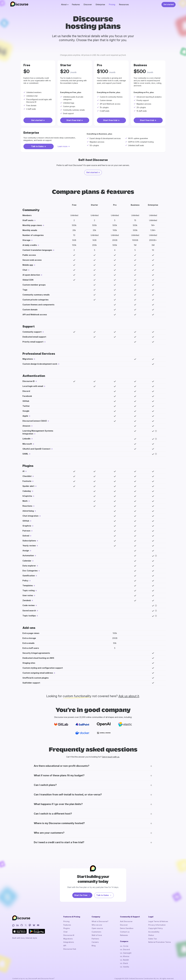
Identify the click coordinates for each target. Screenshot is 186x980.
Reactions (27, 506)
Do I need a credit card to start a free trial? (59, 842)
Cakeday (27, 491)
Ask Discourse (126, 921)
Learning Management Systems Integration (38, 432)
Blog (94, 946)
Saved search (29, 611)
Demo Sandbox (127, 928)
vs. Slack (124, 963)
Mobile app (28, 265)
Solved (26, 536)
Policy (25, 581)
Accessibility (154, 932)
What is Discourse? (100, 921)
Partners (95, 939)
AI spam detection (31, 275)
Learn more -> (64, 146)
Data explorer (29, 566)
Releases (124, 935)
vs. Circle (124, 946)
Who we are (97, 925)
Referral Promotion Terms (160, 942)
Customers (96, 932)
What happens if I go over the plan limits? (58, 804)
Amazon (26, 426)
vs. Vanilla (124, 967)
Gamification (29, 576)
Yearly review (29, 546)
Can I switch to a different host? (53, 814)
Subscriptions (29, 541)
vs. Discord (125, 949)
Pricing (112, 4)
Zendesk (27, 600)
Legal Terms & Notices (158, 921)
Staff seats (28, 220)
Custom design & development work (40, 364)
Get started (169, 4)
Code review (29, 605)
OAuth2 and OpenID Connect (36, 449)
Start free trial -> (75, 120)
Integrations (69, 942)
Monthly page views (32, 225)
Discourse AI (69, 935)
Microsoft (27, 444)
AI (23, 471)
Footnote (27, 481)
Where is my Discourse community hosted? (59, 823)
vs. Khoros (125, 956)
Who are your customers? (49, 833)
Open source (97, 928)
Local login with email (33, 386)
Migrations (28, 359)
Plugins (67, 928)
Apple (25, 416)
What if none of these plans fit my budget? (59, 775)
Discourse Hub (70, 949)
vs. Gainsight (126, 953)
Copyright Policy (156, 928)
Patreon (26, 531)
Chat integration (30, 516)
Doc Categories (30, 571)
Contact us (125, 932)
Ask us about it (129, 696)
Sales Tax (153, 939)
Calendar (27, 561)
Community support (32, 332)
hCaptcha (27, 496)
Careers (95, 942)
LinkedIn (26, 439)
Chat (25, 270)
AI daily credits (30, 245)
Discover (88, 4)
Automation (28, 556)
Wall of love (97, 935)
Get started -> (38, 120)
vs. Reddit (124, 960)
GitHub (26, 521)
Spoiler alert (28, 486)
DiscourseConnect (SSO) (35, 421)
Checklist (27, 476)
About (64, 4)
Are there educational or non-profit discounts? (62, 766)
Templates (28, 586)
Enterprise (100, 4)
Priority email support (33, 342)
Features (76, 4)
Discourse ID (29, 381)
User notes (28, 595)
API (65, 946)
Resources (124, 4)
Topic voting (29, 590)
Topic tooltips (29, 616)
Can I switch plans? (45, 785)
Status (151, 935)
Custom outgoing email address (38, 673)
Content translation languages (37, 250)
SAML (25, 454)
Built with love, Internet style (25, 938)
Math (25, 501)
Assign (26, 551)
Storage (26, 240)
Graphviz (27, 526)
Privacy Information (157, 925)
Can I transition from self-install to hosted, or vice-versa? (68, 795)
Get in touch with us (111, 757)
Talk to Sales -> (39, 146)
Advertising (28, 511)
